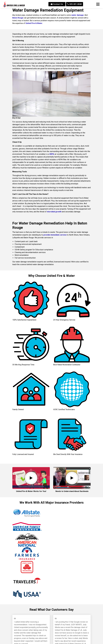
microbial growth (54, 212)
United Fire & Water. (34, 23)
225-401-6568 (75, 4)
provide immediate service (55, 235)
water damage (78, 15)
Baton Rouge (18, 18)
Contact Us (57, 4)
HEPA (52, 154)
